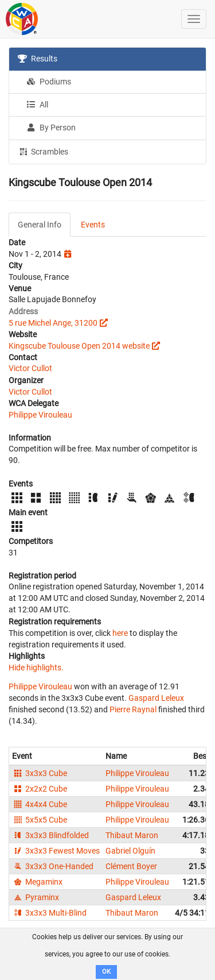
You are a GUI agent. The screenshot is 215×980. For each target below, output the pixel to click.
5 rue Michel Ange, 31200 (53, 323)
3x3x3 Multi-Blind (49, 913)
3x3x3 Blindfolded (50, 835)
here (120, 633)
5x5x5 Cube (40, 820)
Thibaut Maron (132, 835)
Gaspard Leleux (156, 698)
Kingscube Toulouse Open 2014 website (79, 346)
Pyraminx (36, 897)
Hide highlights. (36, 668)
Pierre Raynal (133, 709)
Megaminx (37, 882)
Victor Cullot (30, 368)
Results (38, 59)
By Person (51, 128)
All (37, 105)
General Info (40, 225)
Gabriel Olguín (130, 851)
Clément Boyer (131, 866)
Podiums (49, 82)
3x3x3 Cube (40, 773)
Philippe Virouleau (40, 415)
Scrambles (43, 151)
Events (93, 225)
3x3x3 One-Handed (53, 866)
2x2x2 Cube (40, 789)
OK (106, 972)
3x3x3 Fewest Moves (56, 851)
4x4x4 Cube (40, 804)
